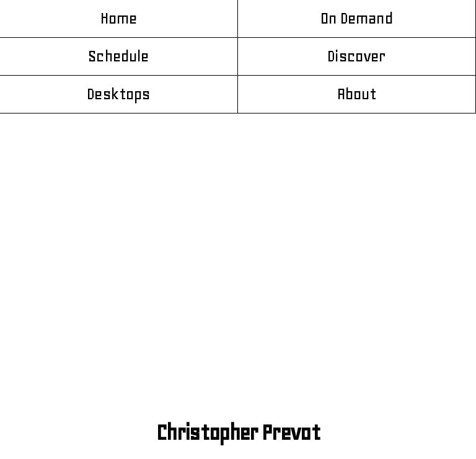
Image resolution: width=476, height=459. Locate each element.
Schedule (118, 56)
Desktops (118, 94)
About (357, 94)
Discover (356, 56)
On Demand (357, 19)
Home (119, 19)
